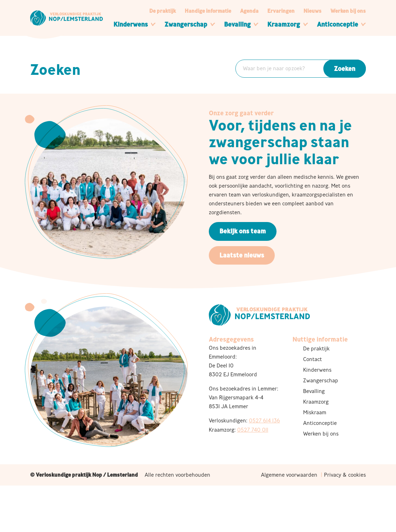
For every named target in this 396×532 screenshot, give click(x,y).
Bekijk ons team (243, 231)
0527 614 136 (264, 420)
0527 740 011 (253, 430)
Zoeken (345, 69)
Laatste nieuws (242, 255)
